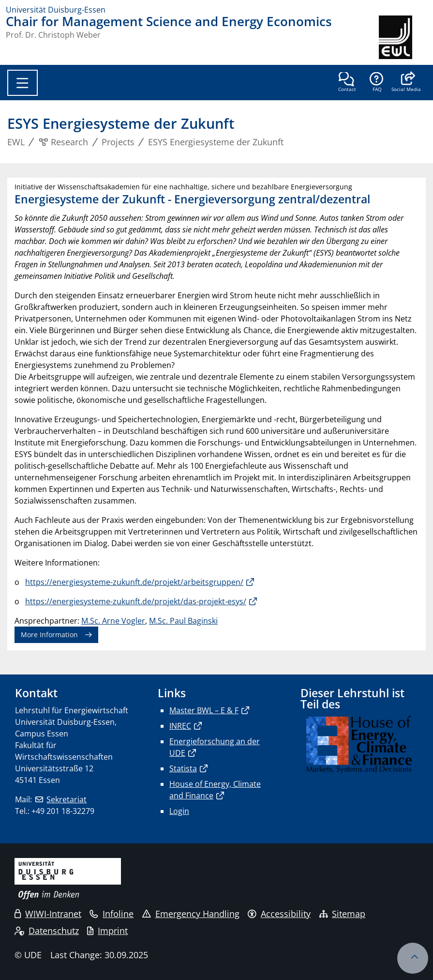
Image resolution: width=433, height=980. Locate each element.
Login (179, 811)
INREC (180, 726)
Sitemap (343, 914)
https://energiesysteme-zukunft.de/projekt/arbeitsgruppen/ (134, 582)
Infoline (112, 914)
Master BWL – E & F (204, 710)
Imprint (107, 931)
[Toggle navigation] (22, 83)
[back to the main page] (403, 37)
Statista (183, 768)
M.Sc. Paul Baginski (183, 621)
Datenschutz (47, 931)
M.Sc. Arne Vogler (113, 621)
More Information (49, 635)
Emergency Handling (191, 914)
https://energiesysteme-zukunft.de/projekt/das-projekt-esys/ (136, 601)
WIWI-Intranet (48, 914)
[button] (406, 83)
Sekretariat (67, 799)
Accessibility (279, 914)
